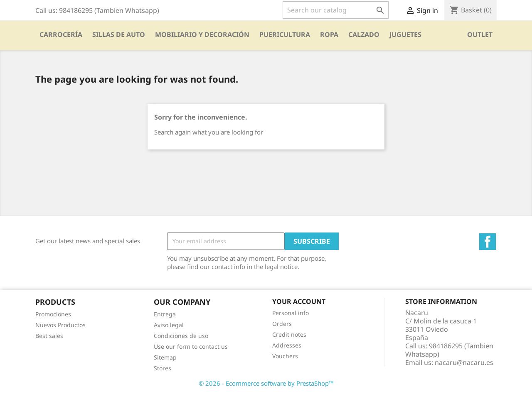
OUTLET (480, 34)
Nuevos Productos (60, 325)
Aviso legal (169, 325)
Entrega (165, 314)
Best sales (49, 336)
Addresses (287, 345)
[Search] (336, 10)
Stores (163, 368)
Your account (299, 301)
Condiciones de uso (181, 336)
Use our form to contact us (191, 346)
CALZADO (364, 34)
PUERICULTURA (285, 34)
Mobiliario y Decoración (202, 34)
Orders (282, 324)
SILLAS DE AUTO (119, 34)
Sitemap (165, 357)
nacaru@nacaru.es (464, 362)
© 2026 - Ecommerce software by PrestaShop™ (266, 383)
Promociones (53, 314)
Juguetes (405, 34)
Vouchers (285, 356)
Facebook (488, 242)
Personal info (291, 313)
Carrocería (61, 34)
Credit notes (289, 334)
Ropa (329, 34)
